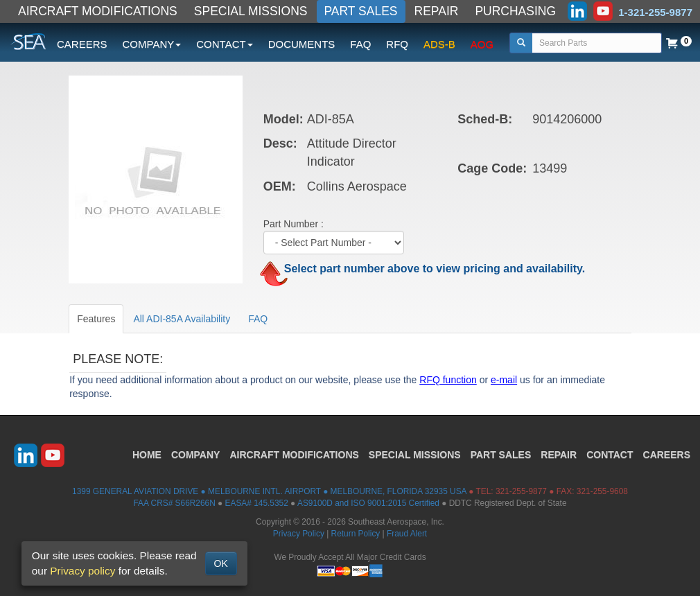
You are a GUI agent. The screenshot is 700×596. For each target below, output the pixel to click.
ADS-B (439, 44)
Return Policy (356, 534)
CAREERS (82, 44)
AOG (482, 44)
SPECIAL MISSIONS (251, 11)
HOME (147, 455)
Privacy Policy (299, 534)
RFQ (397, 44)
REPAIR (437, 11)
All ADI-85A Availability (182, 319)
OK (221, 563)
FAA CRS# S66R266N (174, 503)
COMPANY (196, 455)
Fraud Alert (407, 534)
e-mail (504, 380)
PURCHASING (515, 11)
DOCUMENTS (302, 44)
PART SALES (361, 11)
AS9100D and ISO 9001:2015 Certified (368, 503)
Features (96, 319)
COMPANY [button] (152, 44)
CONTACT (610, 455)
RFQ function (448, 380)
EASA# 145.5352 (257, 503)
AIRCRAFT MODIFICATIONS (98, 11)
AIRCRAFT (294, 455)
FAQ (360, 44)
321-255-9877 (521, 491)
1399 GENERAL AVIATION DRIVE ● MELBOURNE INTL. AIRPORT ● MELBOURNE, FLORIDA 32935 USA (269, 491)
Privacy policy (82, 571)
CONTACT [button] (224, 44)
